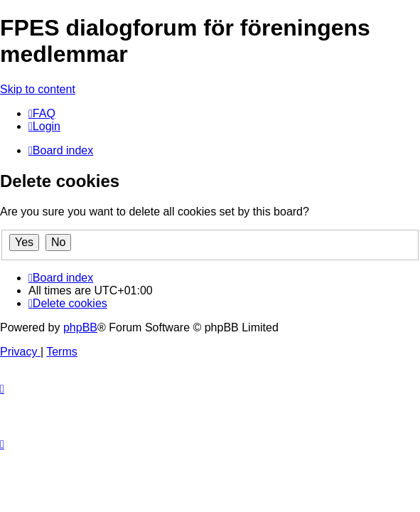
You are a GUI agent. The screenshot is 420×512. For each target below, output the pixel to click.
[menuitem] (42, 113)
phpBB (80, 327)
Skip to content (38, 89)
